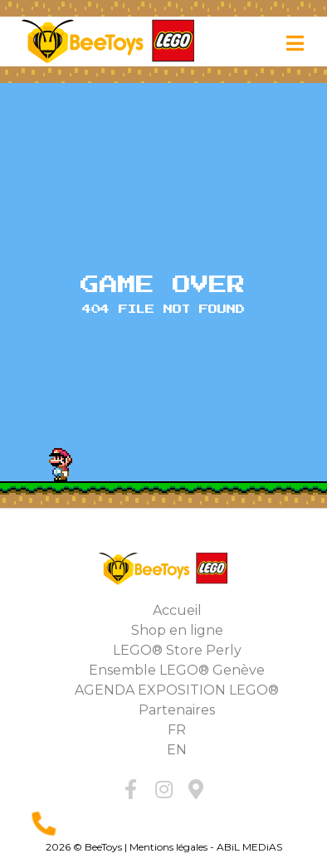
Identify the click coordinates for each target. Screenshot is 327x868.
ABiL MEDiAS (249, 847)
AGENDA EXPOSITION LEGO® (177, 690)
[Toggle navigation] (295, 44)
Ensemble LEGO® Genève (177, 670)
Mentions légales (168, 847)
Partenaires (177, 710)
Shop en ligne (177, 630)
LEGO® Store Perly (177, 650)
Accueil (177, 610)
